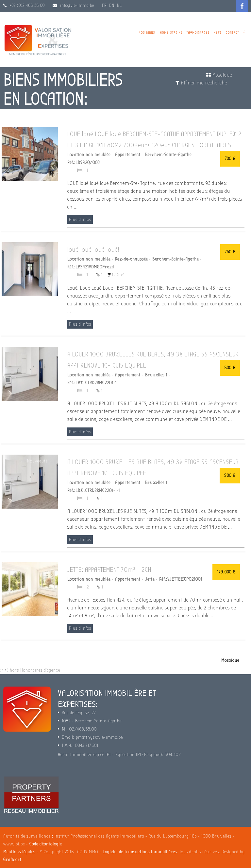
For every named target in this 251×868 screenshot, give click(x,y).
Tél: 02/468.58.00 (79, 729)
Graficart (12, 860)
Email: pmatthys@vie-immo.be (92, 737)
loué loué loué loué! (93, 250)
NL (119, 5)
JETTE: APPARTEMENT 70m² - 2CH (109, 570)
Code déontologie (46, 844)
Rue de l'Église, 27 (79, 713)
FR (104, 5)
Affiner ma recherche (201, 83)
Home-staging (171, 33)
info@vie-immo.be (77, 5)
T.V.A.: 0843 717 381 (80, 745)
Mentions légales (19, 852)
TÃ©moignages (198, 33)
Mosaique (219, 75)
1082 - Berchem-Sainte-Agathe (92, 721)
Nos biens (147, 33)
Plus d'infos (80, 219)
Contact (233, 33)
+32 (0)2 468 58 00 (27, 5)
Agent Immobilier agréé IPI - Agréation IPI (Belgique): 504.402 (119, 755)
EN (112, 5)
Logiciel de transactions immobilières (140, 852)
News (218, 33)
